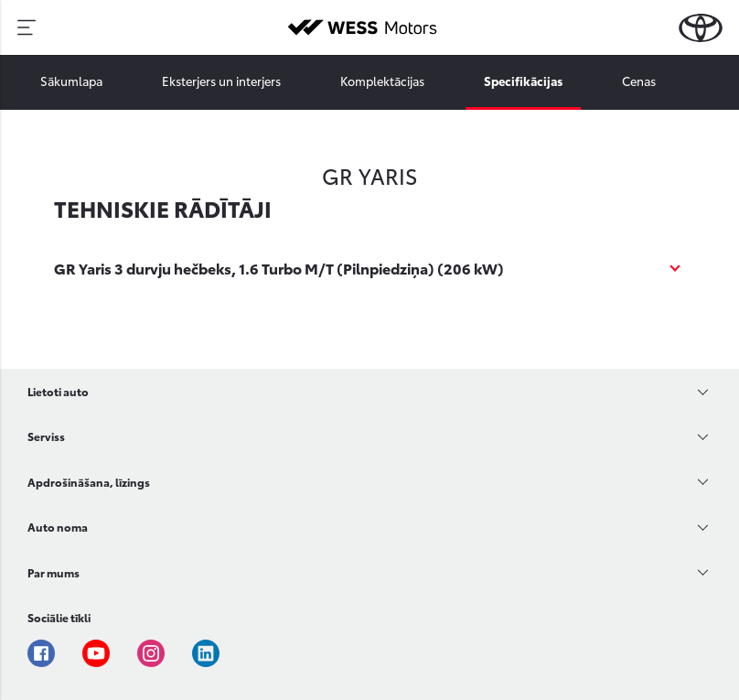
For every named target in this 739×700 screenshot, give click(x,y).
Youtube (96, 653)
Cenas (639, 81)
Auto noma (58, 527)
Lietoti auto (58, 391)
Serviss (46, 436)
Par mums (54, 572)
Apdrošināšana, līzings (89, 482)
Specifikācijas (523, 81)
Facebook (41, 653)
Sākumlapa (71, 81)
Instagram (151, 653)
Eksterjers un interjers (221, 81)
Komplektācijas (382, 81)
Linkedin (206, 653)
